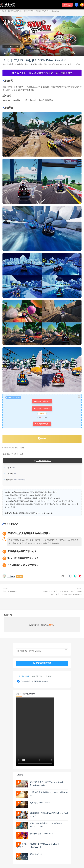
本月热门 (49, 676)
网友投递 (10, 64)
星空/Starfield (36, 854)
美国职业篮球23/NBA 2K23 (42, 833)
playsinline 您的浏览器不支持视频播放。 (35, 732)
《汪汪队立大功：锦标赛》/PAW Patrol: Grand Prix (36, 60)
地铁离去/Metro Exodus (40, 803)
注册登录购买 (42, 424)
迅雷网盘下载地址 (42, 409)
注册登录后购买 (43, 460)
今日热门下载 (24, 676)
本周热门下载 (37, 676)
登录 (51, 625)
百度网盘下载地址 (42, 401)
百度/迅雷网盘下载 (42, 663)
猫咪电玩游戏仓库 (15, 11)
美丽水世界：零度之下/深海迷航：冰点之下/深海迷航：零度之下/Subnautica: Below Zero (62, 593)
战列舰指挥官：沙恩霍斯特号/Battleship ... (36, 681)
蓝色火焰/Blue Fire (10, 591)
